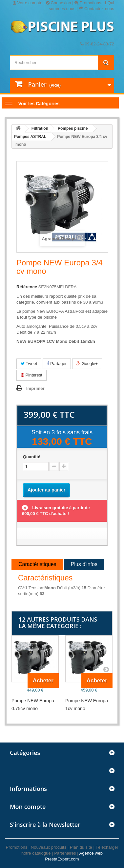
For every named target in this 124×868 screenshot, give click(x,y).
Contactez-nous (96, 9)
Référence (27, 287)
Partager (57, 364)
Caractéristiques (37, 564)
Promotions (88, 3)
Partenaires (65, 853)
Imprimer (35, 388)
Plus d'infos (84, 564)
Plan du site (81, 847)
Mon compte (28, 807)
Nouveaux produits (49, 847)
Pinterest (31, 375)
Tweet (29, 364)
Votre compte (28, 3)
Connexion (59, 3)
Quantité (32, 457)
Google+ (87, 364)
